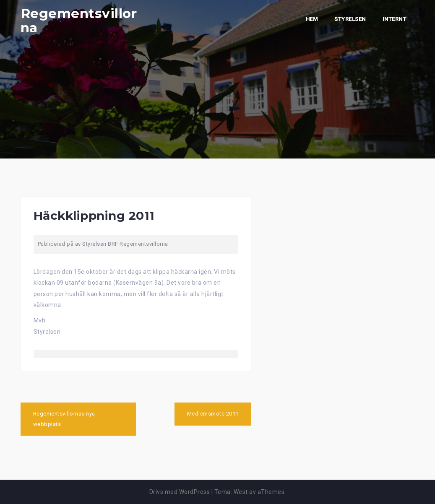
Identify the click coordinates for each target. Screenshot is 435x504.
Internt (395, 19)
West (241, 492)
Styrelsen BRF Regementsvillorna (125, 244)
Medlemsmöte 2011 (213, 414)
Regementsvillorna (79, 21)
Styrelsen (350, 19)
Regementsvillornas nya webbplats (64, 419)
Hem (312, 19)
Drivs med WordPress (180, 492)
